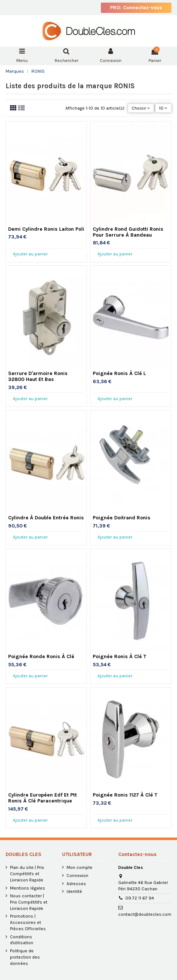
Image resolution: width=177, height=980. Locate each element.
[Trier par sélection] (141, 108)
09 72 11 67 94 (140, 898)
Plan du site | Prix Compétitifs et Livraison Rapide (27, 874)
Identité (74, 891)
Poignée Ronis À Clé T (120, 656)
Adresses (76, 884)
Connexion (77, 876)
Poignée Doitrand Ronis (122, 518)
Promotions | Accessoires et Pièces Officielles (28, 922)
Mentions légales (28, 888)
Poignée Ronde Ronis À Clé (41, 656)
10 (163, 108)
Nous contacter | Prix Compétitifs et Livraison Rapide (29, 902)
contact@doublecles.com (145, 914)
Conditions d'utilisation (22, 940)
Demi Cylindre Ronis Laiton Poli (46, 229)
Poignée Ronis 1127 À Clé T (125, 795)
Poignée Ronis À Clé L (119, 373)
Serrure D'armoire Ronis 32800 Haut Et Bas (38, 376)
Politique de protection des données (25, 957)
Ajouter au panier (30, 254)
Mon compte (79, 867)
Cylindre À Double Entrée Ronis (46, 518)
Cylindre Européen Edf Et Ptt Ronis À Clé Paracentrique (42, 798)
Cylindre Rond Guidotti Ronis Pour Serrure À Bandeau (128, 232)
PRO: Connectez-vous (136, 8)
